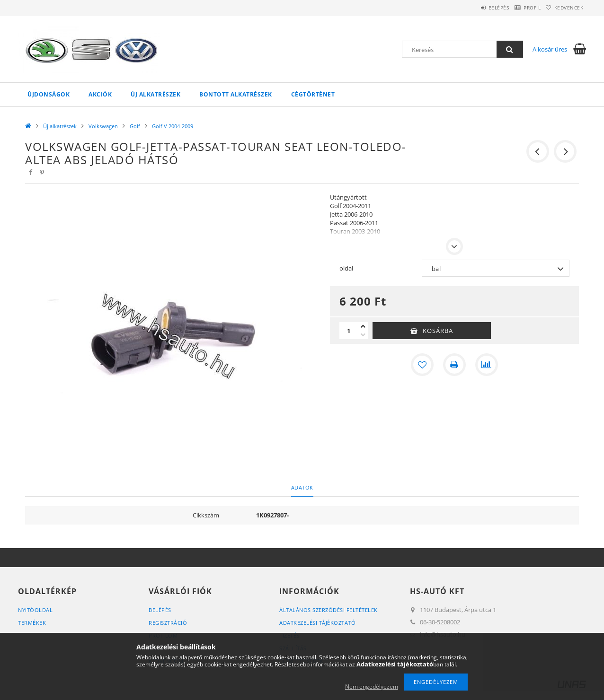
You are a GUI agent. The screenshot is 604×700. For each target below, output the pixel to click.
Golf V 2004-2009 (173, 126)
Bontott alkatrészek (236, 94)
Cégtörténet (313, 94)
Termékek (32, 623)
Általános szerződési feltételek (329, 610)
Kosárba (438, 331)
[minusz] (363, 335)
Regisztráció (168, 623)
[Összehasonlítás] (487, 365)
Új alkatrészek (155, 94)
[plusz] (363, 326)
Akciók (100, 94)
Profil (519, 8)
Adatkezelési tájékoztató (317, 623)
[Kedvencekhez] (422, 365)
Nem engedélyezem (372, 687)
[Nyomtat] (454, 365)
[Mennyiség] (349, 331)
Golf (135, 126)
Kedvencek (565, 8)
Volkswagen (103, 126)
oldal (346, 268)
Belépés (477, 8)
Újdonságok (49, 94)
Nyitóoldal (35, 610)
